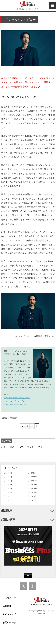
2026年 (10, 473)
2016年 (10, 493)
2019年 (34, 485)
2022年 (10, 481)
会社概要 (7, 606)
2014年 (10, 496)
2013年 (34, 496)
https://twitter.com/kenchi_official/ (17, 398)
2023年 (34, 477)
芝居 (40, 447)
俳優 (3, 447)
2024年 (10, 477)
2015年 (34, 493)
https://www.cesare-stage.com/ (15, 404)
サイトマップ (9, 614)
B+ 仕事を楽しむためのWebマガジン (28, 6)
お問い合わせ (9, 622)
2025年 (34, 473)
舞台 (12, 447)
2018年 (10, 489)
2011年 (34, 500)
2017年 (34, 489)
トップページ (9, 598)
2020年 (10, 485)
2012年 (10, 500)
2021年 (34, 481)
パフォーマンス (26, 447)
